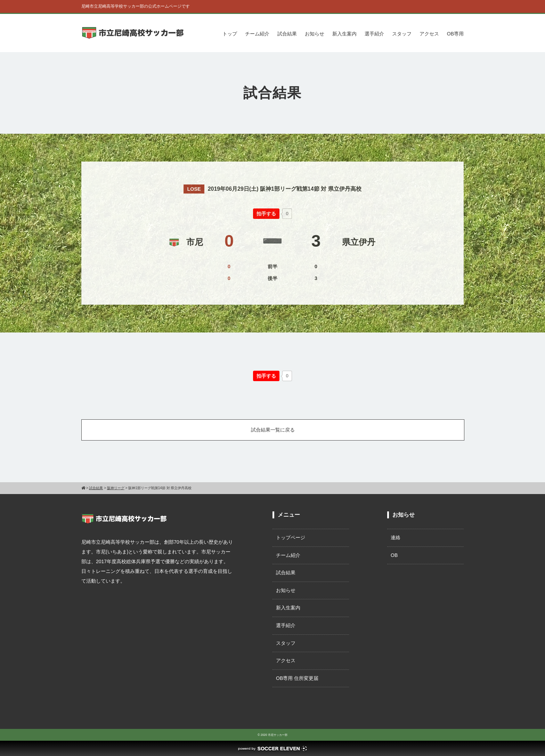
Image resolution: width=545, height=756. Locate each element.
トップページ (291, 537)
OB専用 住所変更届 (297, 678)
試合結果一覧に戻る (273, 430)
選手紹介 (374, 34)
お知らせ (315, 34)
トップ (230, 34)
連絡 (396, 537)
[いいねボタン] (266, 214)
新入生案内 (344, 34)
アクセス (429, 34)
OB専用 (455, 34)
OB (394, 555)
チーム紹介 (257, 34)
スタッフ (402, 34)
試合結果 (287, 34)
